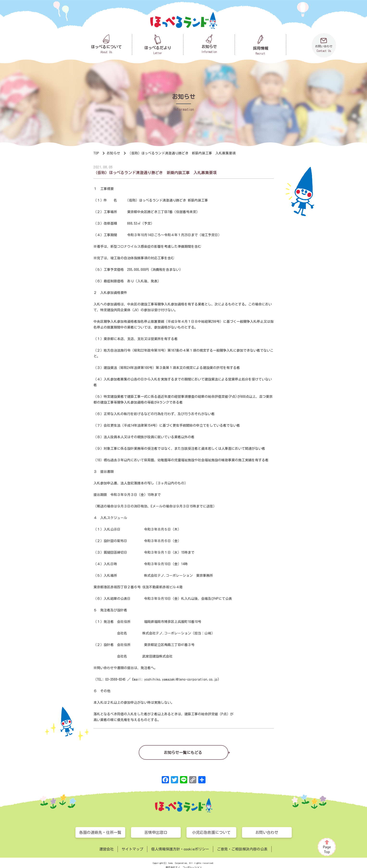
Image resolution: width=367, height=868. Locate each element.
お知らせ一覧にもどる (183, 752)
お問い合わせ (267, 832)
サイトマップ (132, 849)
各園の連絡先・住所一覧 (100, 832)
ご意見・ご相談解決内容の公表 (242, 849)
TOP (96, 153)
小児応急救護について (211, 832)
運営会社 (106, 849)
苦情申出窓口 (156, 832)
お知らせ (113, 153)
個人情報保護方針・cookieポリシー (180, 849)
